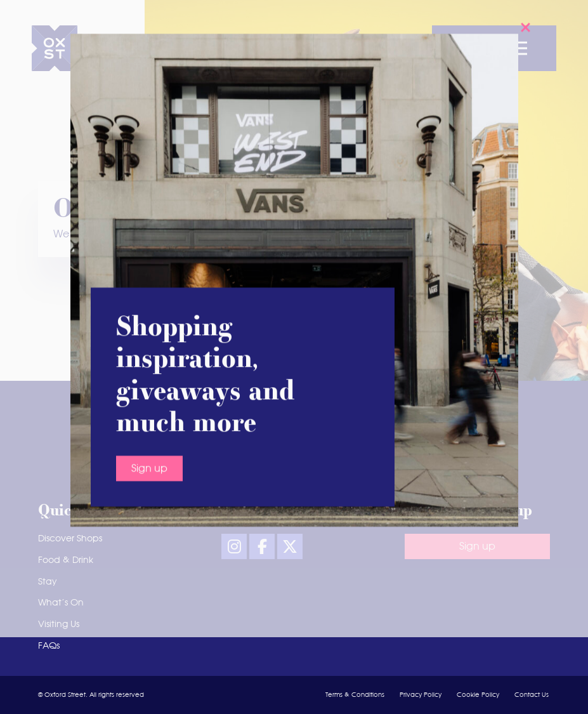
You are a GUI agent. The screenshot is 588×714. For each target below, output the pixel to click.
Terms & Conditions (355, 695)
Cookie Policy (478, 695)
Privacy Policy (421, 695)
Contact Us (532, 695)
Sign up (149, 307)
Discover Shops (70, 539)
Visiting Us (59, 625)
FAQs (49, 646)
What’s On (61, 603)
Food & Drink (66, 560)
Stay (48, 582)
